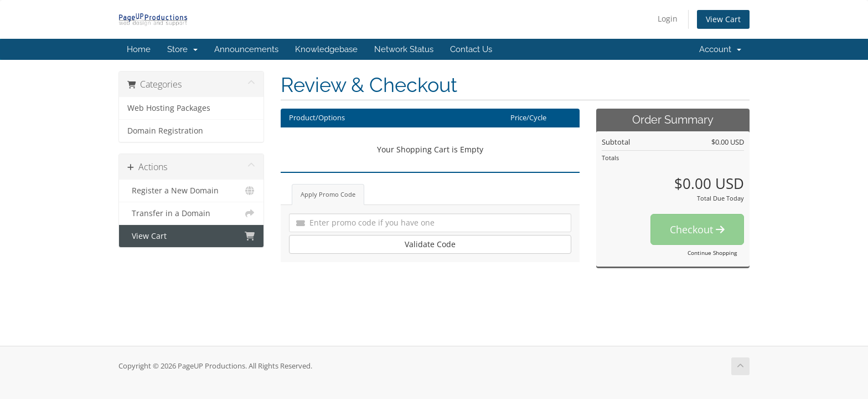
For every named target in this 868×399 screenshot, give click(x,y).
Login (668, 19)
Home (139, 49)
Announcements (246, 49)
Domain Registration (165, 131)
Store (182, 49)
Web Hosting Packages (169, 108)
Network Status (404, 49)
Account (720, 49)
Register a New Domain (191, 191)
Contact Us (471, 49)
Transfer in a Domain (191, 213)
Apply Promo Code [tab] (328, 194)
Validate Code (430, 244)
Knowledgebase (326, 49)
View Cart (723, 19)
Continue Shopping (712, 253)
